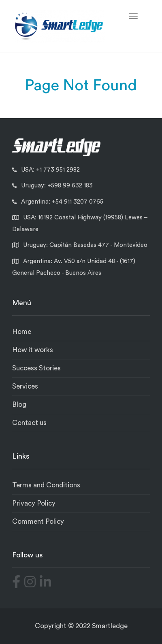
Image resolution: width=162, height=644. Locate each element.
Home (22, 332)
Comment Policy (38, 522)
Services (25, 386)
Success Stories (36, 368)
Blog (19, 405)
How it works (33, 350)
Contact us (29, 423)
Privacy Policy (34, 503)
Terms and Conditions (46, 485)
